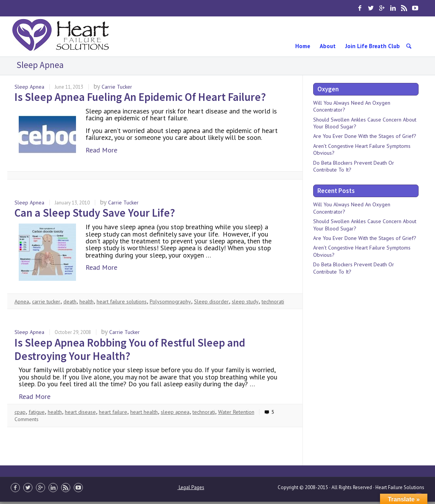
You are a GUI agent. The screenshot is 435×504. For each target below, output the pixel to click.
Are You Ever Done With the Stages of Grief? (365, 136)
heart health (144, 412)
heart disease (80, 412)
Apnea (22, 301)
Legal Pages (191, 487)
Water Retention (236, 412)
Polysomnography (170, 301)
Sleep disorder (211, 301)
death (70, 301)
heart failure (113, 412)
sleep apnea (175, 412)
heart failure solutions (122, 301)
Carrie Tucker (117, 87)
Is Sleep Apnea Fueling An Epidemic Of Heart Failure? (140, 97)
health (87, 301)
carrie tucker (46, 301)
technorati (273, 301)
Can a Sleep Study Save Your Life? (95, 213)
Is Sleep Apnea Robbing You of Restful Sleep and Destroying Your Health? (130, 349)
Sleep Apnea (29, 87)
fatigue (37, 412)
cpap (20, 412)
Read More (101, 150)
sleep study (245, 301)
